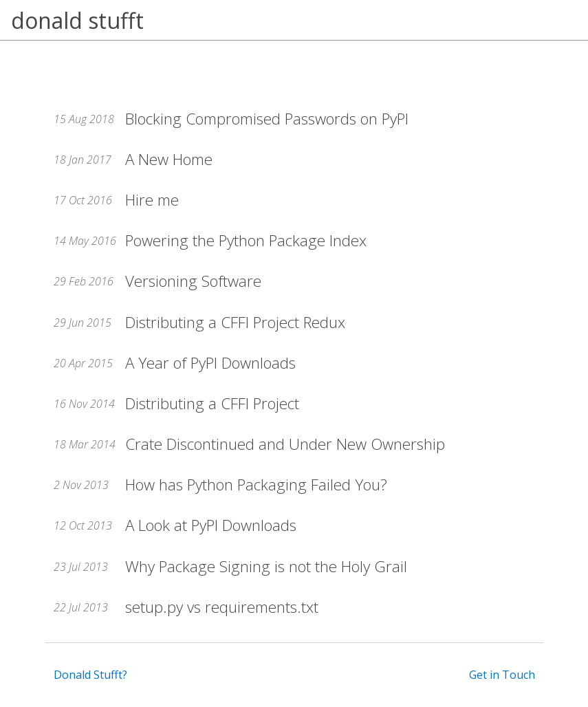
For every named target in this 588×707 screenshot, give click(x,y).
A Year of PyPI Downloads (210, 363)
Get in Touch (502, 675)
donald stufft (77, 20)
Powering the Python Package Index (246, 240)
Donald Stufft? (90, 675)
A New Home (169, 159)
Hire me (152, 200)
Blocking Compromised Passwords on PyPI (267, 119)
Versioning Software (193, 281)
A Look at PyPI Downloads (211, 525)
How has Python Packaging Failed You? (256, 485)
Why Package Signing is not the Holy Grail (266, 566)
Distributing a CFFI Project (212, 403)
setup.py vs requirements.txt (222, 607)
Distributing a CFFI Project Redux (235, 322)
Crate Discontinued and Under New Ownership (285, 444)
